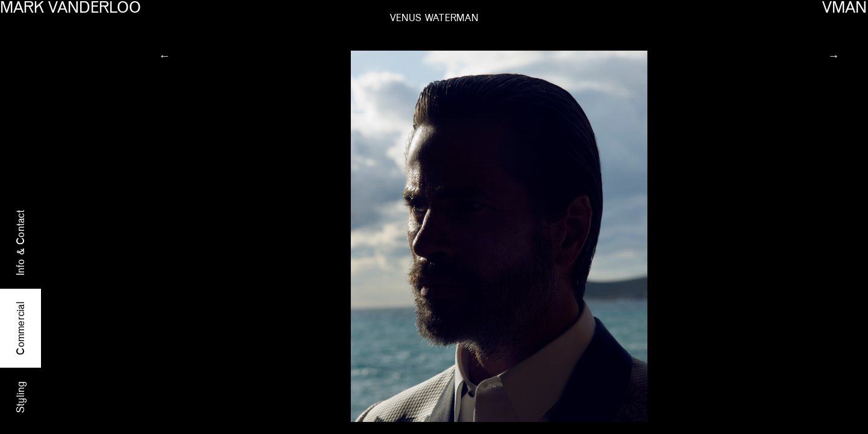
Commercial (21, 328)
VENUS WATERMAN (434, 18)
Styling (21, 397)
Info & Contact (21, 243)
